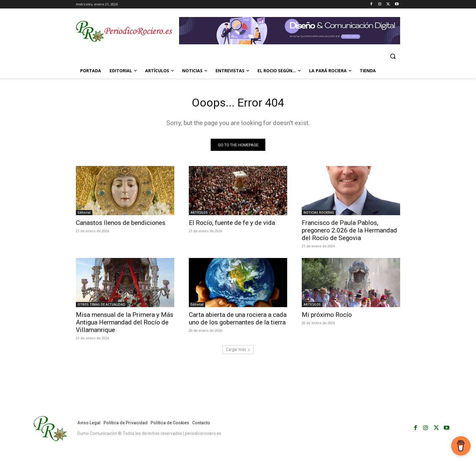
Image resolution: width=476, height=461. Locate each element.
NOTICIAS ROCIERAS (319, 214)
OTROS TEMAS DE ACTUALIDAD (102, 306)
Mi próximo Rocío (327, 316)
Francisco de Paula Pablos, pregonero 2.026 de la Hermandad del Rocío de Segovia (349, 232)
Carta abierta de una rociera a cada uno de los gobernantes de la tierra (238, 320)
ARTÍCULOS (199, 214)
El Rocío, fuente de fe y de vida (232, 224)
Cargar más (238, 351)
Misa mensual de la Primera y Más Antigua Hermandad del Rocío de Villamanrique (125, 324)
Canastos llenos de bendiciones (121, 224)
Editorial (84, 214)
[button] (393, 56)
